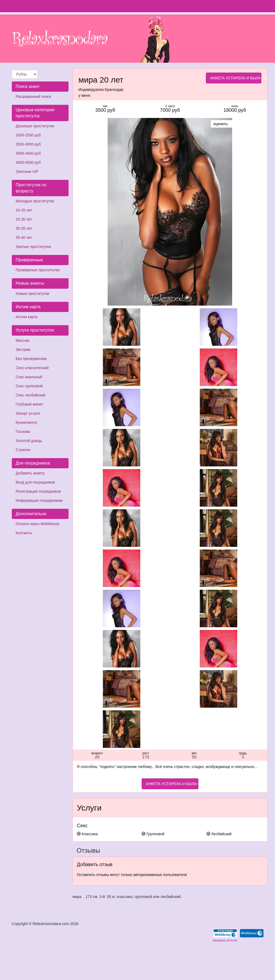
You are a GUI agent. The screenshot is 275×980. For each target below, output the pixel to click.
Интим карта (27, 317)
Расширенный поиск (33, 96)
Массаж (23, 340)
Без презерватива (31, 359)
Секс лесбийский (31, 395)
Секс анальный (29, 377)
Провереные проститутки (38, 270)
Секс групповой (29, 386)
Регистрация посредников (38, 491)
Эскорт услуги (28, 413)
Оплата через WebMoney (38, 524)
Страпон (23, 450)
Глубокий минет (30, 404)
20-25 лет (24, 210)
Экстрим (23, 350)
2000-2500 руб (28, 135)
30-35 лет (24, 228)
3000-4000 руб (28, 153)
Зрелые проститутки (33, 247)
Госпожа (23, 432)
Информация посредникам (39, 500)
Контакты (24, 533)
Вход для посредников (35, 482)
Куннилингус (27, 422)
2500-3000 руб (28, 144)
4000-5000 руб (28, 162)
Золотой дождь (29, 441)
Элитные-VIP (27, 172)
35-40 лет (24, 237)
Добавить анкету (30, 473)
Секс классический (32, 368)
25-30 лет (24, 219)
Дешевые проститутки (35, 126)
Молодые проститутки (35, 201)
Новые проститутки (33, 294)
